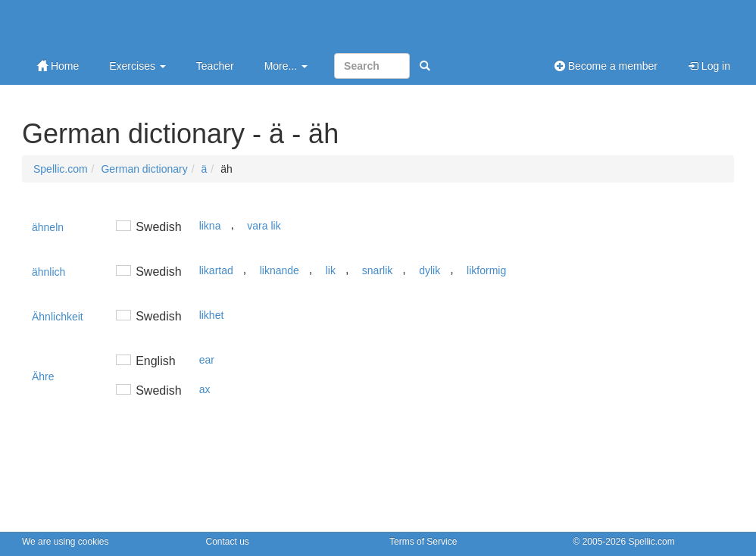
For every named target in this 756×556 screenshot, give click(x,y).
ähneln (48, 227)
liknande (280, 270)
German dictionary (144, 169)
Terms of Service (423, 542)
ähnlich (48, 272)
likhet (212, 315)
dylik (430, 270)
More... (286, 66)
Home (58, 66)
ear (207, 360)
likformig (486, 270)
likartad (216, 270)
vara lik (264, 226)
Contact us (228, 542)
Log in (709, 66)
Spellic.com (61, 169)
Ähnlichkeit (58, 317)
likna (210, 226)
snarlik (377, 270)
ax (205, 389)
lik (331, 270)
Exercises (137, 66)
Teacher (215, 66)
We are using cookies (66, 542)
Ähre (43, 376)
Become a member (606, 66)
